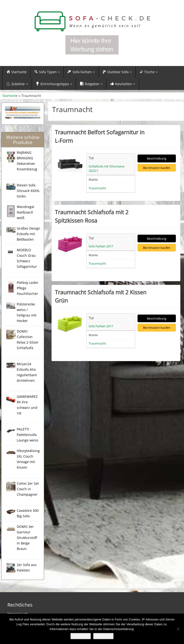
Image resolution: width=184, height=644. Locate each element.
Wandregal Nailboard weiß (26, 212)
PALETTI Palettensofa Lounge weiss (28, 435)
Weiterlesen (103, 636)
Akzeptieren (81, 636)
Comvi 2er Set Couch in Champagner (28, 489)
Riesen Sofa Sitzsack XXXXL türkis (28, 191)
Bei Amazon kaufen (157, 168)
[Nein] (178, 629)
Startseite (10, 96)
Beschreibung (157, 158)
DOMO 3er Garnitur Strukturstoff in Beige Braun (27, 538)
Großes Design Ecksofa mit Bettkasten (29, 234)
